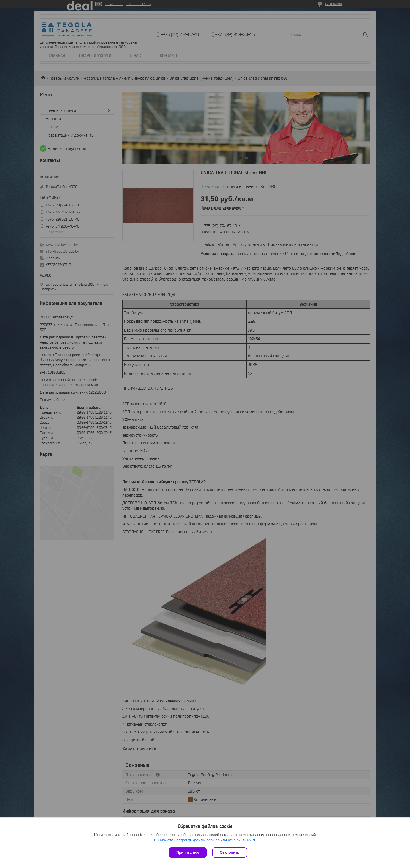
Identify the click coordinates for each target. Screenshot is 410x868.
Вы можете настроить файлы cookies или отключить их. (203, 840)
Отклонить (230, 852)
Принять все (188, 852)
